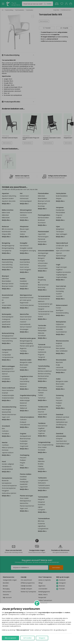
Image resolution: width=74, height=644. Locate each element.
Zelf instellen (27, 638)
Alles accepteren (11, 638)
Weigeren (42, 638)
